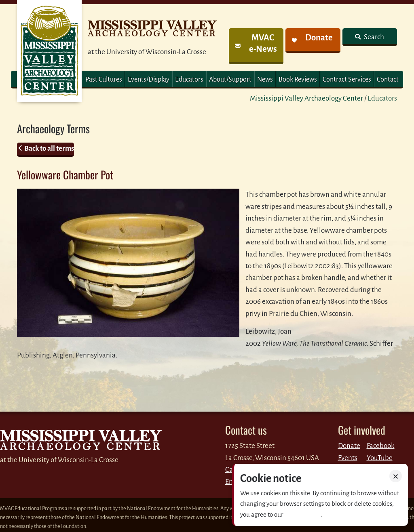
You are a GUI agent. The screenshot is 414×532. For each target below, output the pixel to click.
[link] (256, 46)
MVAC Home (49, 51)
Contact (388, 80)
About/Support (230, 80)
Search (373, 37)
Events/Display (149, 80)
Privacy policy (303, 514)
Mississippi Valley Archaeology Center (306, 98)
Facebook (381, 446)
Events (348, 458)
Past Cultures (104, 80)
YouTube (380, 458)
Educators (189, 80)
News (265, 80)
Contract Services (347, 80)
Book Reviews (298, 80)
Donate (349, 446)
